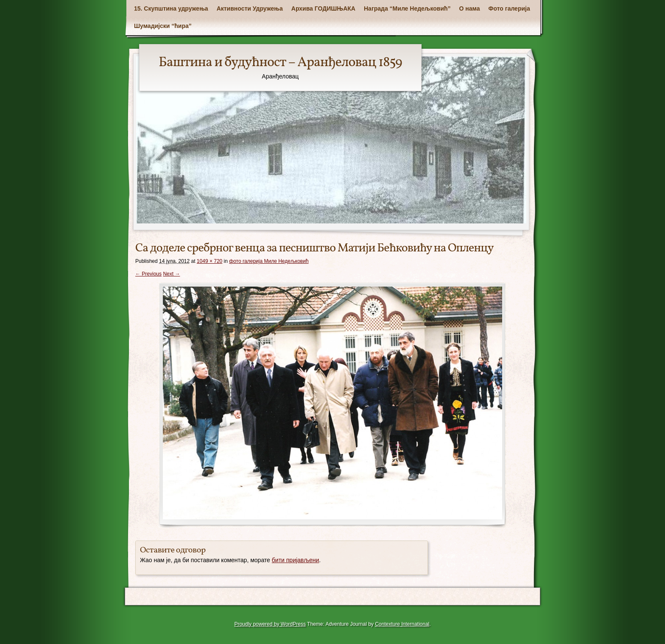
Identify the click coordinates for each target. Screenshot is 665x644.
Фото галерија (509, 8)
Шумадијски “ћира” (163, 26)
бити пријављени (296, 560)
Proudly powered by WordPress (270, 624)
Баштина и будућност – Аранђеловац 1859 (280, 63)
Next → (171, 274)
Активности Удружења (250, 8)
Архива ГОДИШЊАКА (323, 8)
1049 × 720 (210, 261)
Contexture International (402, 624)
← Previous (148, 274)
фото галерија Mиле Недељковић (269, 261)
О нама (470, 8)
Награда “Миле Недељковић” (407, 8)
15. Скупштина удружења (171, 8)
